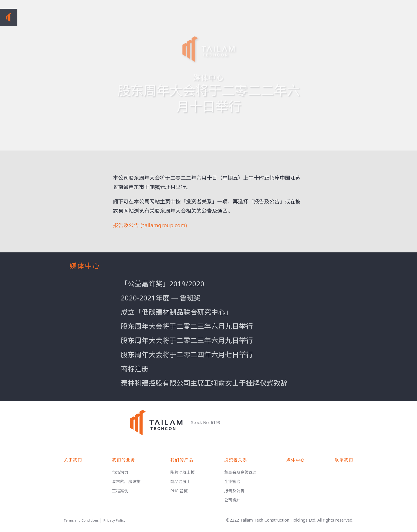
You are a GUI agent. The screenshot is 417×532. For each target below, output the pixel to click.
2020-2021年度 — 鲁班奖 (161, 298)
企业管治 (232, 481)
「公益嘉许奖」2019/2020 (163, 284)
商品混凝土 (180, 481)
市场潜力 (120, 472)
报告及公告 (234, 491)
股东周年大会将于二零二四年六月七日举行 (187, 354)
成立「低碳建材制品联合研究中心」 (176, 312)
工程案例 (120, 491)
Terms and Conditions (81, 520)
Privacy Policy (114, 520)
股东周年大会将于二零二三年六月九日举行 (187, 326)
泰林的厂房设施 (126, 481)
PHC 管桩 (179, 491)
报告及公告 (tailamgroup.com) (150, 225)
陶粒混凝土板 (182, 472)
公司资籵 (232, 500)
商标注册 (135, 369)
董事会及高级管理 (240, 472)
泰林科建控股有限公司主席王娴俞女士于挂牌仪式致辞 (204, 383)
